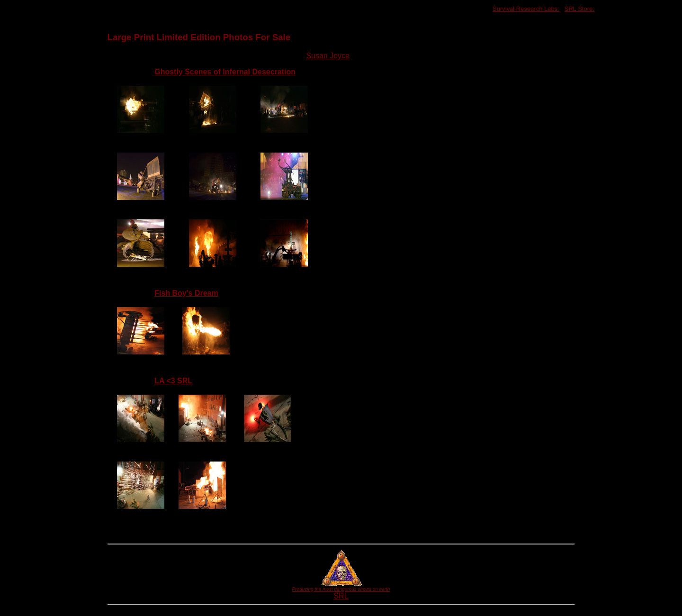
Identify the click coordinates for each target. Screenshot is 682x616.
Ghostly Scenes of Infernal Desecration (225, 72)
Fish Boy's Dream (186, 293)
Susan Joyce (328, 56)
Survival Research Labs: (526, 9)
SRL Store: (579, 9)
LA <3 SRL (173, 381)
